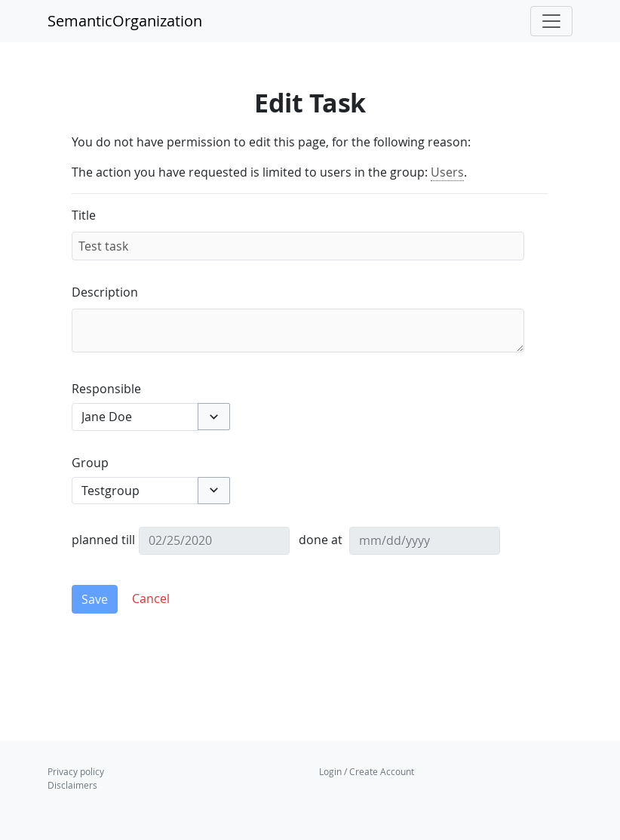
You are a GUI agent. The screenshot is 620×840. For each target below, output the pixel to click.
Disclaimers (72, 785)
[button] (214, 417)
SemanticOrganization (125, 21)
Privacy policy (76, 771)
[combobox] (135, 417)
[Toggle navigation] (551, 21)
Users (447, 172)
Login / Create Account (367, 771)
